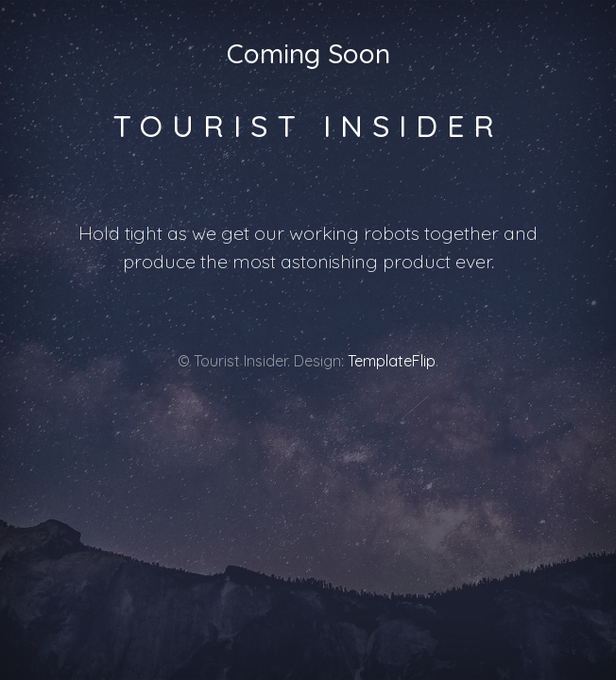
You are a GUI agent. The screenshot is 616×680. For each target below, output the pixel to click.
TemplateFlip (392, 361)
